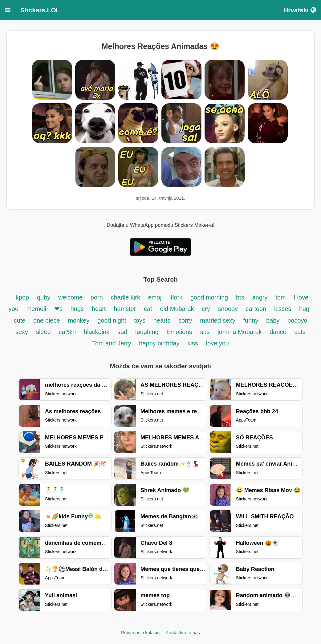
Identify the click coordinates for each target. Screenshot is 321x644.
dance (279, 332)
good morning (209, 297)
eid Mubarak (178, 309)
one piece (47, 320)
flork (177, 297)
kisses (284, 309)
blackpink (97, 332)
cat (148, 309)
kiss (193, 343)
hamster (126, 309)
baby (274, 320)
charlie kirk (125, 297)
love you (217, 343)
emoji (156, 297)
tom (280, 297)
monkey (79, 320)
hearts (162, 320)
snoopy (229, 309)
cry (206, 309)
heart (99, 309)
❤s (58, 309)
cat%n (67, 332)
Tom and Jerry (112, 343)
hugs (77, 309)
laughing (148, 332)
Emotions (179, 332)
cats (300, 332)
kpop (22, 297)
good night (113, 320)
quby (44, 297)
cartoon (257, 309)
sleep (43, 332)
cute (20, 320)
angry (260, 297)
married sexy (217, 320)
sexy (22, 332)
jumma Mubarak (240, 332)
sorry (185, 320)
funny (252, 320)
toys (140, 320)
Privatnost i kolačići (141, 632)
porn (98, 297)
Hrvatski (300, 10)
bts (240, 297)
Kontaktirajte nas (183, 632)
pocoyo (297, 320)
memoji (36, 309)
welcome (70, 297)
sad (122, 332)
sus (205, 332)
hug (304, 309)
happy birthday (159, 343)
